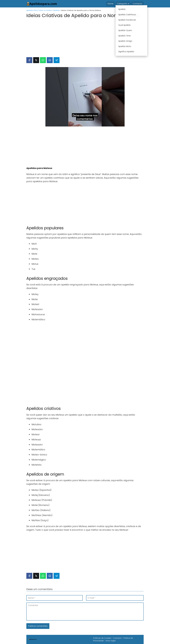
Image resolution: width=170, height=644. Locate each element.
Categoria (122, 4)
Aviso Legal (110, 641)
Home (110, 4)
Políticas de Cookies (102, 638)
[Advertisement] (85, 36)
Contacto (137, 4)
